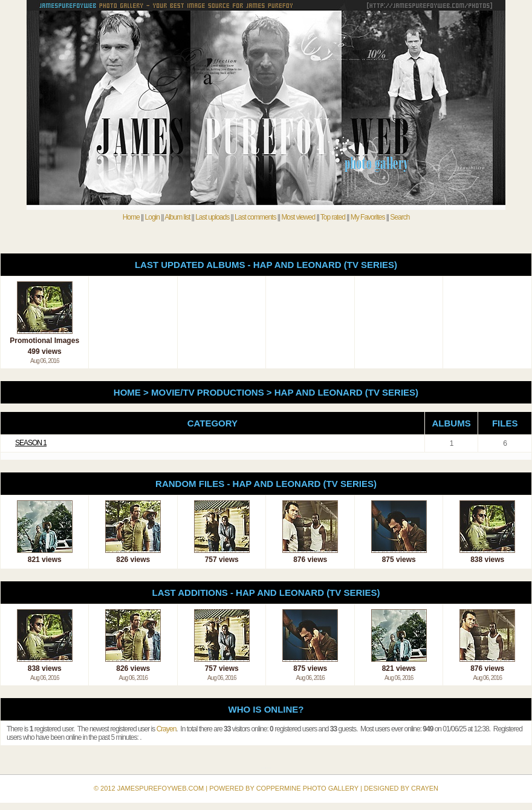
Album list (177, 217)
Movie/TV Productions (208, 392)
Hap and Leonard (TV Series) (346, 392)
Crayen (167, 729)
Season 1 (31, 443)
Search (400, 217)
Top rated (333, 217)
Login (152, 217)
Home (131, 217)
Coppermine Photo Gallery (268, 768)
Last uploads (212, 217)
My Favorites (368, 217)
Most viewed (298, 217)
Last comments (255, 217)
